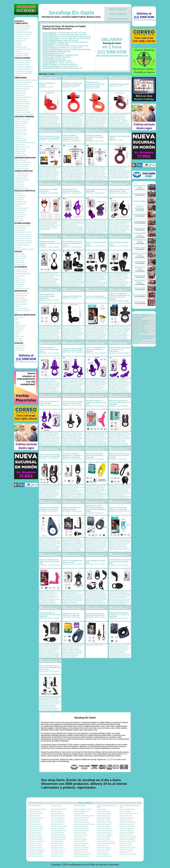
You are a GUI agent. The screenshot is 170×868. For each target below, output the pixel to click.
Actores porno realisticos (23, 60)
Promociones (20, 350)
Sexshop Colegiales (50, 64)
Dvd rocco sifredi (21, 214)
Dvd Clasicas (20, 217)
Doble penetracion (21, 302)
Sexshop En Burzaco (35, 835)
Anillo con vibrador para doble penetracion (72, 508)
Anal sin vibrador (21, 258)
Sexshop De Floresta (81, 820)
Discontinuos (19, 348)
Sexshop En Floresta (35, 845)
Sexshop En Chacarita (58, 837)
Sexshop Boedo (48, 44)
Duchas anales (20, 254)
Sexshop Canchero (126, 816)
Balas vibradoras (21, 228)
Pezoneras (19, 286)
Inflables (18, 306)
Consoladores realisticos (23, 69)
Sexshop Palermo (49, 35)
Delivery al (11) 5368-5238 (26, 357)
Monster (18, 75)
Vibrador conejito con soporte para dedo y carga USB (96, 402)
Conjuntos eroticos (21, 130)
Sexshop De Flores (34, 820)
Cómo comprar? (118, 9)
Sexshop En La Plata (104, 850)
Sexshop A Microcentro (36, 814)
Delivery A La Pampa (58, 828)
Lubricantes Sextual (22, 56)
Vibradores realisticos (22, 106)
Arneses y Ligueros (22, 121)
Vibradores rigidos (21, 99)
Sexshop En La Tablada (36, 852)
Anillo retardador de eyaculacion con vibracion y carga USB (50, 615)
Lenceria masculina (22, 166)
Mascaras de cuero (22, 188)
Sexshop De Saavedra (81, 822)
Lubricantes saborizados (23, 49)
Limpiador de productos (23, 28)
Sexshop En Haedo (57, 848)
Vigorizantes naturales (23, 288)
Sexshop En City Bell (104, 837)
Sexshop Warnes (49, 63)
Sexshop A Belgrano (35, 811)
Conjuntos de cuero (22, 175)
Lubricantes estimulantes (23, 34)
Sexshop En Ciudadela (35, 839)
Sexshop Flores (48, 46)
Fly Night (18, 43)
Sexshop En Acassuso (104, 824)
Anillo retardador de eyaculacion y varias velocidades (47, 296)
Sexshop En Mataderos (81, 856)
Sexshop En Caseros (127, 835)
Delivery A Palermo (57, 824)
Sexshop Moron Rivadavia (52, 55)
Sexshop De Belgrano (58, 818)
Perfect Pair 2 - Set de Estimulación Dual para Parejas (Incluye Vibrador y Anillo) (96, 508)
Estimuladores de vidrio (23, 234)
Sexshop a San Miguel (104, 814)
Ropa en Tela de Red (22, 147)
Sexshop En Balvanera (81, 828)
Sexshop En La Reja (126, 850)
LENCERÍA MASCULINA (141, 324)
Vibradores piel (20, 95)
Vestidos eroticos (21, 155)
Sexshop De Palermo (58, 822)
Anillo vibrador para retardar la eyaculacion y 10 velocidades (120, 349)
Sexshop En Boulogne (104, 833)
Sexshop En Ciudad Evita (128, 837)
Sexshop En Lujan (57, 856)
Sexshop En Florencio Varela (106, 843)
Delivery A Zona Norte (58, 816)
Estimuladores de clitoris (23, 232)
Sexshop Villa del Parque (52, 40)
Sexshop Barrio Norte (51, 37)
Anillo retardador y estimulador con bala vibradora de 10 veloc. (71, 137)
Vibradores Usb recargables (24, 114)
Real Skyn (19, 45)
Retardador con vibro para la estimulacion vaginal (73, 84)
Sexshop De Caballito (104, 818)
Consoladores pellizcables (24, 67)
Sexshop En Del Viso (58, 841)
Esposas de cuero (21, 178)
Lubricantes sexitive (22, 53)
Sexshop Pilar (48, 68)
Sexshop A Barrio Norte (127, 809)
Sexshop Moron (48, 53)
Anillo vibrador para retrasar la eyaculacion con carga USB (120, 562)
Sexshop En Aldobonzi (81, 826)
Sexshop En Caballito (58, 835)
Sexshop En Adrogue (35, 826)
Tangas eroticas (20, 149)
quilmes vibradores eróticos (83, 809)
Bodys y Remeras (21, 160)
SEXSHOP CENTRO (139, 330)
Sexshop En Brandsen (127, 833)
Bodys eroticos (20, 125)
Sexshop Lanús (48, 57)
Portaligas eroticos (21, 140)
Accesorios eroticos (22, 269)
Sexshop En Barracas (127, 828)
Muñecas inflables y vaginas (24, 249)
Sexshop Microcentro (50, 38)
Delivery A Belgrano (103, 854)
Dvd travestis (20, 221)
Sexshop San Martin (50, 61)
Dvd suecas (19, 219)
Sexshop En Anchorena (127, 826)
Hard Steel (19, 339)
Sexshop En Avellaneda (36, 828)
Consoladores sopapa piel (24, 73)
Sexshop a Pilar (79, 814)
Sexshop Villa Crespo (51, 48)
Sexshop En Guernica (35, 848)
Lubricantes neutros (22, 39)
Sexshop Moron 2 (140, 295)
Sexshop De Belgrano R (82, 818)
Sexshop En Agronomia (59, 826)
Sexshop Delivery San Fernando (84, 824)
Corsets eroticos (21, 132)
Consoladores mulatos (23, 65)
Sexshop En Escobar (35, 843)
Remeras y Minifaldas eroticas (25, 142)
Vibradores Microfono (22, 108)
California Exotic (21, 326)
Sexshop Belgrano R (103, 816)
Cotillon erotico (20, 276)
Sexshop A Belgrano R (81, 811)
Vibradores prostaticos (23, 104)
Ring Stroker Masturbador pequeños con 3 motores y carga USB (119, 615)
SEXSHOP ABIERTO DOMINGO (143, 336)
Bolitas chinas (20, 298)
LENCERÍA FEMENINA (140, 321)
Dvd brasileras (20, 197)
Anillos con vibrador (22, 84)
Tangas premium (21, 151)
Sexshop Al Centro (34, 816)
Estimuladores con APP (23, 226)
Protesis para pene (21, 308)
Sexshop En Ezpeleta (81, 843)
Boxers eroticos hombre (23, 162)
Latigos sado (19, 182)
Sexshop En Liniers (57, 854)
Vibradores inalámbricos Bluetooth (26, 80)
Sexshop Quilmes (49, 51)
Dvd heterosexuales (22, 208)
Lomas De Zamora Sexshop (37, 809)
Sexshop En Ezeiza (57, 843)
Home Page (43, 74)
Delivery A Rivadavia (58, 820)
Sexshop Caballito (49, 42)
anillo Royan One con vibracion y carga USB (71, 615)
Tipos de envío (118, 14)
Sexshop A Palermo (57, 814)
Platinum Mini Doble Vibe (72, 296)
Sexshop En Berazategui (105, 831)
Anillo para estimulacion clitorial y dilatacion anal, (95, 615)
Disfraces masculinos (22, 164)
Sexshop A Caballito (103, 811)
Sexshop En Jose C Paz (128, 848)
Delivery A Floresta (80, 833)
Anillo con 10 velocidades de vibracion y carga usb (49, 508)
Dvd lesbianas (20, 212)
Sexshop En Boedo (57, 833)
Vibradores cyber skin (22, 89)
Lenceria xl (19, 136)
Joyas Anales (20, 260)
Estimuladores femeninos (24, 238)
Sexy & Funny (20, 336)
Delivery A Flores (79, 837)
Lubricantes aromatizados (24, 32)
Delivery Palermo (56, 806)
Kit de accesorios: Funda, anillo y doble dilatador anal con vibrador (50, 668)
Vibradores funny (21, 91)
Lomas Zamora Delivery (59, 809)
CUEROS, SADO (138, 326)
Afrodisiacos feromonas (23, 274)
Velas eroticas (20, 284)
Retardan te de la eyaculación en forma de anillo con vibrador (95, 84)
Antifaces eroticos (21, 271)
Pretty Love (19, 330)
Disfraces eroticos (21, 134)
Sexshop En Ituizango (104, 848)
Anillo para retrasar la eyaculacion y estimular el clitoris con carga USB (72, 455)
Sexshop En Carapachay (105, 835)
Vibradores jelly (20, 93)
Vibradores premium (22, 101)
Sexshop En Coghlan (81, 839)
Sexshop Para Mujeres (140, 282)
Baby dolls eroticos (21, 123)
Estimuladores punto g (23, 245)
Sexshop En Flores (126, 843)
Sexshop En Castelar (35, 837)
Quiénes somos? (118, 19)
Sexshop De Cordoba (127, 818)
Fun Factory (19, 341)
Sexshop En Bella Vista (58, 831)
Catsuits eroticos (21, 128)
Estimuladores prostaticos (24, 243)
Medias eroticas (20, 138)
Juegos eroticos (20, 280)
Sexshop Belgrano (49, 33)
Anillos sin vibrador (21, 295)
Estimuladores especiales (24, 236)
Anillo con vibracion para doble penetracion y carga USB (49, 562)
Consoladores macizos (23, 62)
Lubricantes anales (21, 30)
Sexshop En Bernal (34, 833)
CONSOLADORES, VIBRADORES (139, 318)
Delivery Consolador (35, 806)
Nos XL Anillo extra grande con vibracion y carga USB (49, 455)
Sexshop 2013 (101, 809)
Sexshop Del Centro (35, 824)
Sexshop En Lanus (126, 852)
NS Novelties (20, 328)
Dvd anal (18, 193)
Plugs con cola (20, 265)
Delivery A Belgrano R (81, 850)
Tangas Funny (20, 153)
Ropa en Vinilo (20, 145)
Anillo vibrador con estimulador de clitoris (71, 190)
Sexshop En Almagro (104, 826)
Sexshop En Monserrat (104, 856)
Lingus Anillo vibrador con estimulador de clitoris (119, 190)
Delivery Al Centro (57, 811)
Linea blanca (19, 184)
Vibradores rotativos (22, 110)
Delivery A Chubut (80, 841)
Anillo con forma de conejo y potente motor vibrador (73, 402)
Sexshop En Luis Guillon (36, 856)
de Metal (18, 247)
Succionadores (20, 230)
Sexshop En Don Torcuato (105, 841)
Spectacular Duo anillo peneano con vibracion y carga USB (95, 455)
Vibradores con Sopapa (23, 112)
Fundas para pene (21, 304)
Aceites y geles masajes (23, 26)
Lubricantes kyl (20, 41)
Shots (17, 334)
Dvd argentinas (20, 195)
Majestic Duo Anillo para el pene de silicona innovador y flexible (119, 455)
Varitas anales (20, 262)
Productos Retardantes (23, 310)
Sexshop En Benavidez (81, 831)
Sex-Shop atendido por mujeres (84, 816)
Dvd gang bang (20, 204)
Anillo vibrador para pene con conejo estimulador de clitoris (73, 243)
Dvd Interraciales (21, 210)
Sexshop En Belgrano (35, 831)
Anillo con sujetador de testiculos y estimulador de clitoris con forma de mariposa (119, 296)
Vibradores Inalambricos (23, 97)
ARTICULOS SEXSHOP (141, 315)
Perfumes (18, 51)
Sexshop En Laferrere (81, 852)
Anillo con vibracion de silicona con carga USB (118, 508)
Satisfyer (18, 332)
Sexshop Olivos (48, 59)
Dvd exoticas (19, 199)
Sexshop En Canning (81, 835)
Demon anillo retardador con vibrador (49, 190)
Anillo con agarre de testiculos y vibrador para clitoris (49, 349)
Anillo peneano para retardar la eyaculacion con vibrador (50, 243)
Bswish (18, 324)
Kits (16, 312)
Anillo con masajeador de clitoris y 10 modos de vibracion (95, 349)
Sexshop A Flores (125, 811)
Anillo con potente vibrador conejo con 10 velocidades (73, 349)
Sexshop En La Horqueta (36, 850)
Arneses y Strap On (22, 300)
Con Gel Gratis (20, 346)
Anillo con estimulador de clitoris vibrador (49, 402)
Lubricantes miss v (21, 47)
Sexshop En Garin (72, 13)
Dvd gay (18, 206)
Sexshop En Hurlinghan (82, 848)
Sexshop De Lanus (126, 820)
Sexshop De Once (34, 822)
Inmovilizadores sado (22, 180)
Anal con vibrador (21, 256)
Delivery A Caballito (80, 845)
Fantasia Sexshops (80, 806)
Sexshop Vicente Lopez (51, 66)
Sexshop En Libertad (35, 854)
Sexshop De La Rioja (104, 820)
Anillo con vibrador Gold (95, 296)
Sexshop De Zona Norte (127, 822)
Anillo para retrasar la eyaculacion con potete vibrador (95, 137)
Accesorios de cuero (22, 173)
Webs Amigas (85, 803)
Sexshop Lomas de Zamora (53, 50)
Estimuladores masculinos (24, 241)
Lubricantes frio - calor (23, 36)
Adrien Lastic (20, 317)
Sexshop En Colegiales (127, 839)
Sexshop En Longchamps (82, 854)
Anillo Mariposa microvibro (119, 84)
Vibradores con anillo (22, 293)
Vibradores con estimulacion (24, 86)
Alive (17, 319)
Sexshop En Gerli (102, 845)
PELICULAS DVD (138, 328)
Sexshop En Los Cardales (128, 854)
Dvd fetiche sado (21, 202)
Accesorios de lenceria (23, 119)
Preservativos (20, 282)
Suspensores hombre (22, 169)
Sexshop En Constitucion (36, 841)
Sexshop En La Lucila (58, 850)
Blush (17, 322)
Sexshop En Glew (125, 845)
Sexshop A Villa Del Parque (129, 814)
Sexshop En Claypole (58, 839)
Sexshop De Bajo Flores (36, 818)
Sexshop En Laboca (57, 852)
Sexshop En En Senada (127, 841)
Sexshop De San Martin (104, 822)
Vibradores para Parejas (23, 82)
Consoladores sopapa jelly (24, 71)
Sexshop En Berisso (126, 831)
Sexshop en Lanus (103, 852)
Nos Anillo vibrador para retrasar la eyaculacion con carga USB (119, 402)
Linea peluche (20, 186)
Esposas (18, 278)
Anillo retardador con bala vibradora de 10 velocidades (50, 137)
